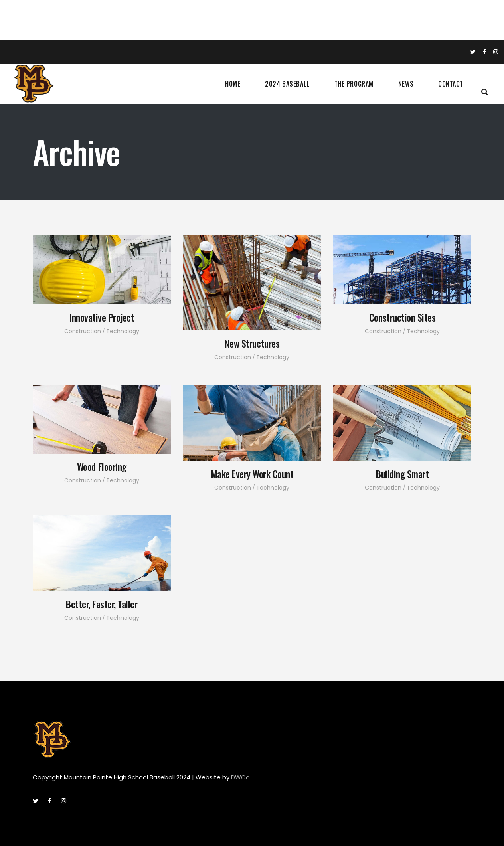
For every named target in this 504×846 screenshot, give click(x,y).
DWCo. (241, 777)
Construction (83, 331)
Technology (123, 331)
